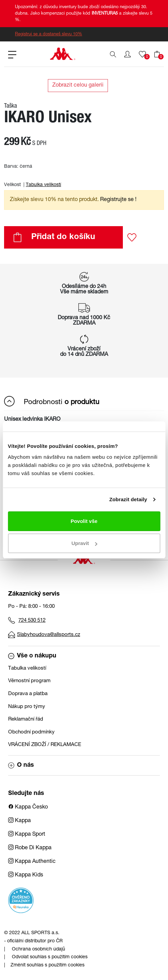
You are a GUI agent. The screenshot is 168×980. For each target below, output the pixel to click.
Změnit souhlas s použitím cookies (48, 965)
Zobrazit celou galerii (78, 86)
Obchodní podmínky (31, 732)
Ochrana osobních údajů (39, 949)
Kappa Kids (26, 875)
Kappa (20, 821)
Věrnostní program (29, 681)
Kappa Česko (28, 807)
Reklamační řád (26, 719)
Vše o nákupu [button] (32, 656)
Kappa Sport (27, 835)
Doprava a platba (28, 694)
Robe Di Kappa (30, 848)
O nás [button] (21, 765)
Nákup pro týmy (27, 707)
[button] (127, 54)
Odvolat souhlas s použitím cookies (50, 957)
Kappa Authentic (32, 862)
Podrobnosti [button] (52, 401)
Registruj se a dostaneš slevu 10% (49, 34)
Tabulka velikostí (43, 185)
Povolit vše (84, 521)
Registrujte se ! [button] (118, 200)
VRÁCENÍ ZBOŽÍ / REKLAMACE (45, 745)
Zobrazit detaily (128, 499)
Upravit (84, 543)
